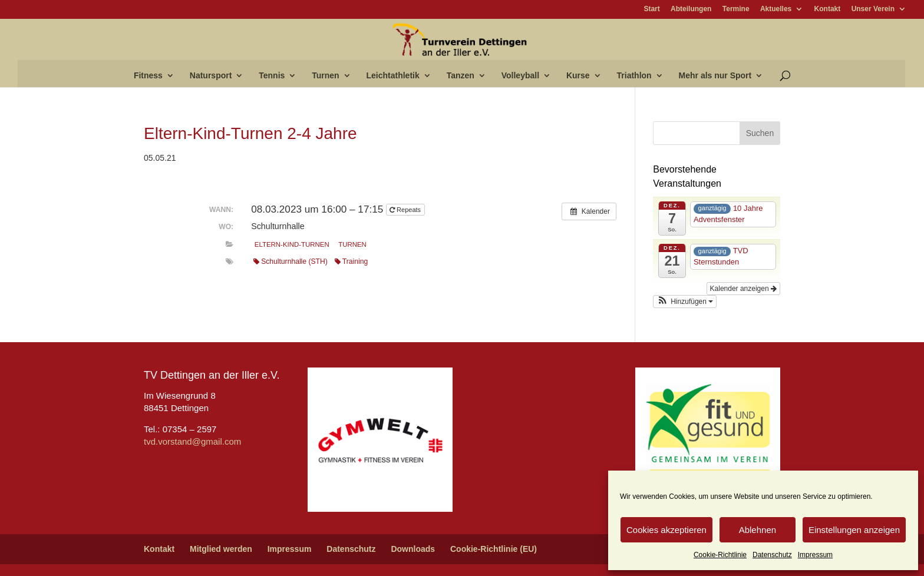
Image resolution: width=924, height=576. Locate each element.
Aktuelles (776, 9)
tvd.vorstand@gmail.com (192, 441)
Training (351, 261)
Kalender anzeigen (743, 289)
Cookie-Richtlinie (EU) (494, 549)
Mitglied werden (221, 549)
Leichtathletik (393, 76)
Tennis (272, 76)
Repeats (406, 210)
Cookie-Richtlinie (720, 555)
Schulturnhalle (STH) (291, 261)
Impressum (815, 555)
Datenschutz (772, 555)
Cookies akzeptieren (666, 530)
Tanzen (461, 76)
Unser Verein (873, 9)
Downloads (413, 549)
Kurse (578, 76)
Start (651, 9)
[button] (685, 302)
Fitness (148, 76)
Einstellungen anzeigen (854, 530)
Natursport (211, 76)
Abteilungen (691, 9)
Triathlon (634, 76)
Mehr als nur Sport (715, 76)
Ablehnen (758, 530)
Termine (736, 9)
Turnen (325, 76)
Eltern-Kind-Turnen (292, 244)
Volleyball (520, 76)
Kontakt (828, 9)
